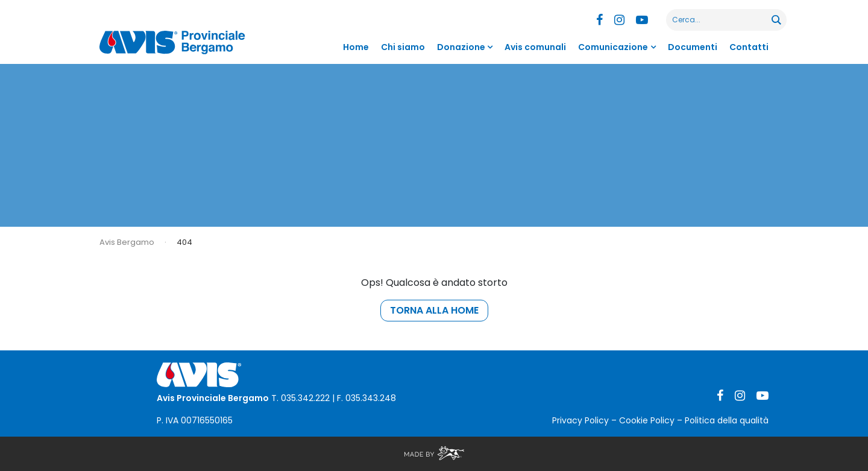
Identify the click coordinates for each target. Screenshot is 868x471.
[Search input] (719, 20)
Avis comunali (535, 47)
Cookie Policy (647, 420)
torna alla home (434, 310)
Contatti (749, 47)
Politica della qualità (727, 420)
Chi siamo (403, 47)
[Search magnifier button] (776, 20)
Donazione (461, 47)
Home (356, 47)
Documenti (693, 47)
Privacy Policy (580, 420)
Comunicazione (613, 47)
